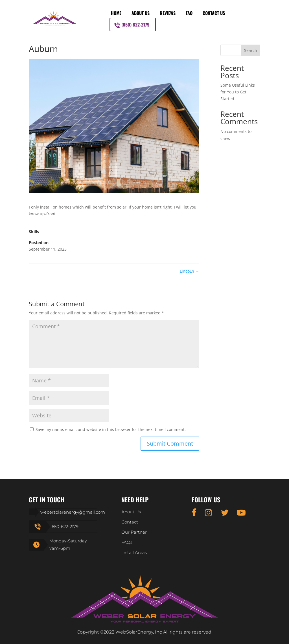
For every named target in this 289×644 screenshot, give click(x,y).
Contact (130, 522)
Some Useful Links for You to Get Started (238, 92)
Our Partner (134, 532)
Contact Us (214, 13)
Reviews (168, 13)
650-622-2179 (65, 526)
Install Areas (134, 552)
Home (116, 13)
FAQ (189, 13)
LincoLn (190, 271)
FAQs (127, 542)
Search (251, 50)
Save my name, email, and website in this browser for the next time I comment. (111, 429)
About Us (141, 13)
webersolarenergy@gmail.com (73, 512)
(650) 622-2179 (135, 25)
